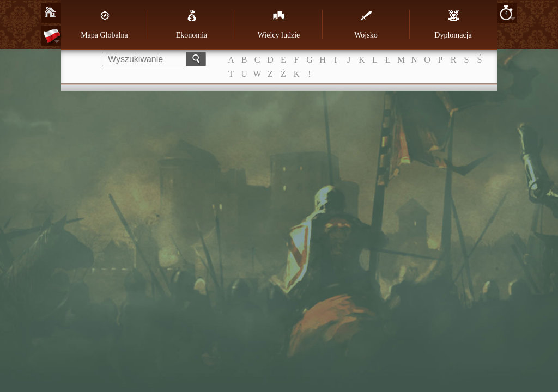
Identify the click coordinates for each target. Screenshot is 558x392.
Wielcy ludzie (279, 24)
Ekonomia (192, 24)
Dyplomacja (453, 24)
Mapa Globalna (104, 24)
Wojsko (366, 24)
